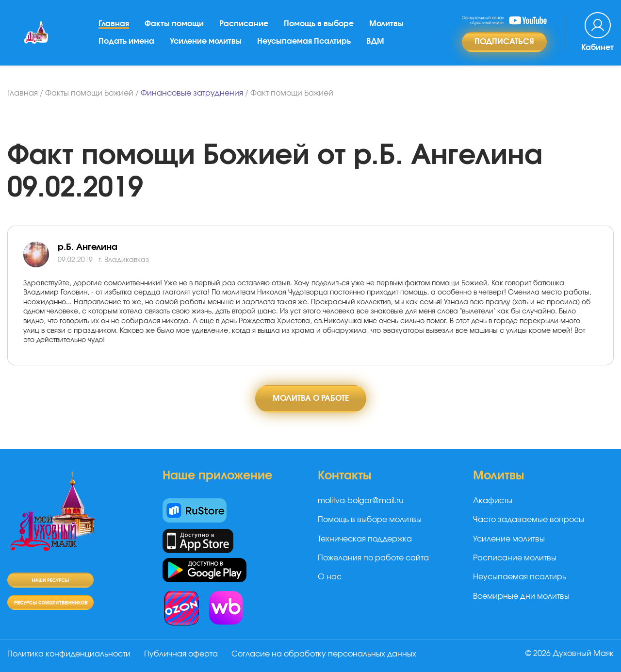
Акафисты (493, 501)
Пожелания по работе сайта (373, 558)
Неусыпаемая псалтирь (520, 577)
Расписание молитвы (515, 558)
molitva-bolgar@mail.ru (361, 501)
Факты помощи (174, 24)
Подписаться (504, 42)
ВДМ (375, 41)
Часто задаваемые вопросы (529, 520)
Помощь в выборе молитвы (370, 520)
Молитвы (386, 24)
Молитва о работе (311, 398)
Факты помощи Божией (89, 93)
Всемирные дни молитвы (521, 596)
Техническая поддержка (365, 539)
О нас (330, 577)
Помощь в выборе (319, 24)
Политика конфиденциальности (69, 654)
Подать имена (126, 41)
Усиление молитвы (206, 41)
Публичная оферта (181, 654)
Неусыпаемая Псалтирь (304, 41)
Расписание (244, 24)
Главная (114, 24)
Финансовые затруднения (192, 93)
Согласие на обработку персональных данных (324, 654)
